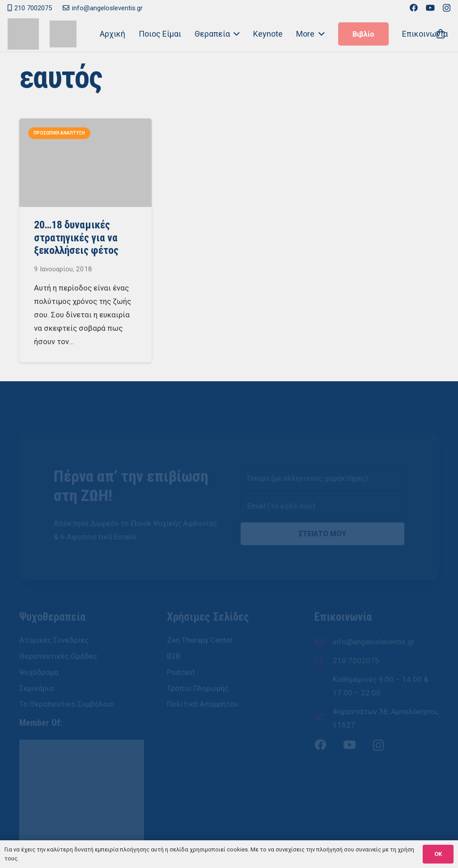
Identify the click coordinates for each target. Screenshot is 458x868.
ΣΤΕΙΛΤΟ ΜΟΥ (322, 506)
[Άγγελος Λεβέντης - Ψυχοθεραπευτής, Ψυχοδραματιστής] (63, 34)
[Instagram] (447, 8)
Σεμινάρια (36, 661)
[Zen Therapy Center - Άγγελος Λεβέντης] (23, 34)
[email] (322, 479)
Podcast (181, 645)
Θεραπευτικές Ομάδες (58, 629)
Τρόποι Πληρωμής (198, 661)
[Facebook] (414, 8)
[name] (322, 451)
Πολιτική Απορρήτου (203, 677)
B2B (174, 629)
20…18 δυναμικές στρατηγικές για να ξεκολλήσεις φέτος (76, 238)
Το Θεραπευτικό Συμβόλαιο (67, 677)
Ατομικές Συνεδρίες (54, 613)
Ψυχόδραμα (39, 645)
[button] (235, 34)
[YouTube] (430, 8)
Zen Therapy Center (200, 613)
